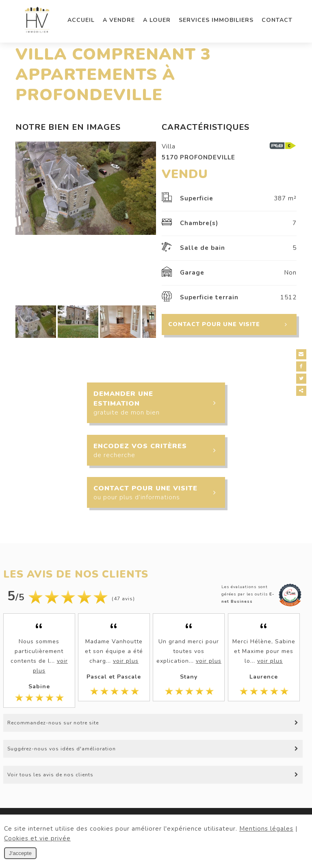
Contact (277, 20)
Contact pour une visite (232, 324)
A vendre (119, 20)
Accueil (81, 20)
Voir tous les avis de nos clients (50, 775)
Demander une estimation (159, 403)
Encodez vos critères (159, 451)
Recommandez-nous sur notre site (53, 723)
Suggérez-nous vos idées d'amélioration (62, 749)
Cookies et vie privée (37, 838)
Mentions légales (266, 829)
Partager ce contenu (303, 391)
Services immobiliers (216, 20)
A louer (157, 20)
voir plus (126, 661)
